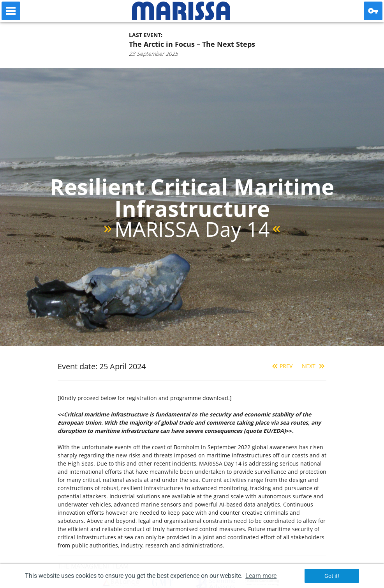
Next (314, 366)
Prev (281, 366)
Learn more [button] (261, 576)
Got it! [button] (332, 576)
